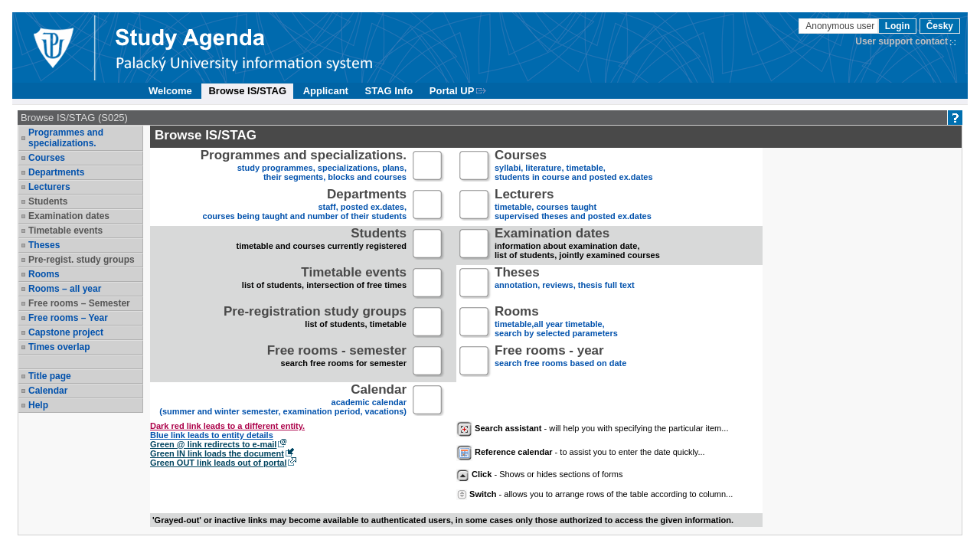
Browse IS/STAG (247, 91)
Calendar (48, 391)
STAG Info (389, 91)
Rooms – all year (65, 289)
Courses (47, 158)
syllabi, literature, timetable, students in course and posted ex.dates (574, 167)
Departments (56, 172)
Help (38, 405)
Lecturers (49, 187)
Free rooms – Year (68, 318)
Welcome (170, 91)
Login (898, 26)
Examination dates (69, 216)
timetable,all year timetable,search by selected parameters (556, 323)
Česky (940, 26)
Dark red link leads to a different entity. (227, 426)
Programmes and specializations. (66, 138)
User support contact (902, 41)
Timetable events (65, 231)
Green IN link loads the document (217, 453)
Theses (44, 245)
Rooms (44, 274)
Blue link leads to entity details (212, 435)
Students (48, 201)
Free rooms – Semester (79, 303)
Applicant (326, 91)
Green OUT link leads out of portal (218, 463)
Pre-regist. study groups (82, 260)
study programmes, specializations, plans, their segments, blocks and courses (304, 167)
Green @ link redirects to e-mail (213, 444)
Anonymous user (841, 26)
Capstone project (66, 332)
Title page (50, 376)
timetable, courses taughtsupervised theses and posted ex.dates (573, 206)
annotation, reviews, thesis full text (565, 284)
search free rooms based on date (560, 362)
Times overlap (59, 347)
